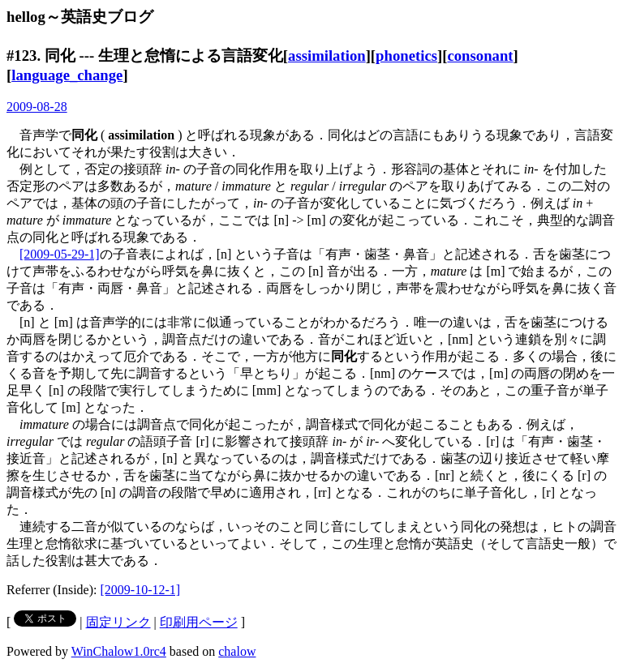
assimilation (327, 56)
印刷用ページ (199, 622)
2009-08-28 (37, 107)
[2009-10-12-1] (141, 590)
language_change (67, 75)
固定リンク (118, 622)
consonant (480, 56)
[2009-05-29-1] (60, 254)
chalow (237, 651)
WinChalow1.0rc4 (119, 651)
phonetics (406, 56)
